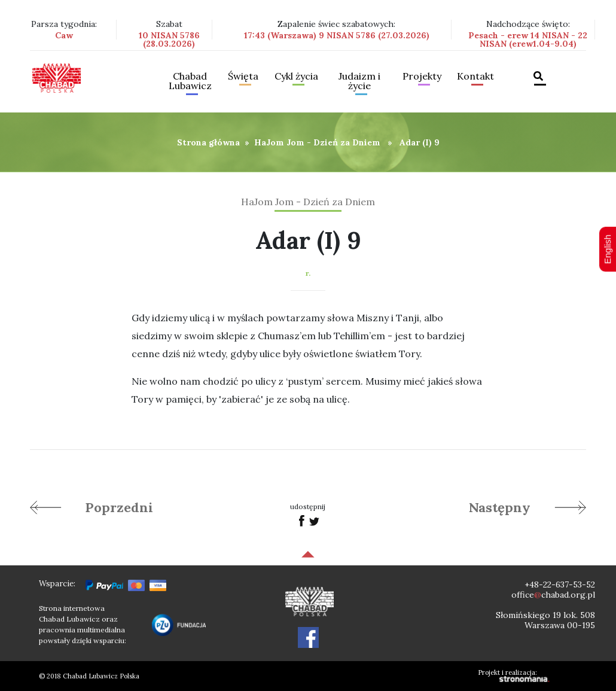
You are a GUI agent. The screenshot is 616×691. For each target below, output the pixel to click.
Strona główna (208, 142)
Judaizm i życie (359, 81)
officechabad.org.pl (553, 595)
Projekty (422, 77)
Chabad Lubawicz (190, 81)
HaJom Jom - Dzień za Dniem (317, 142)
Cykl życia (296, 77)
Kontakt (475, 77)
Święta (243, 77)
